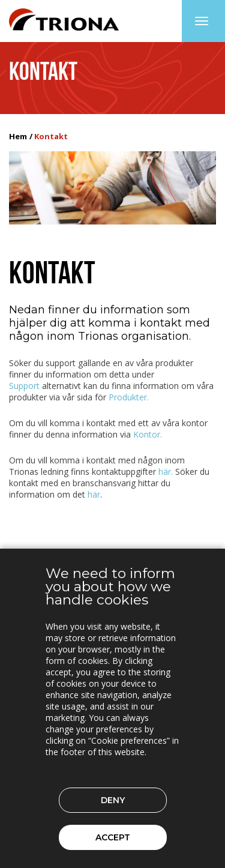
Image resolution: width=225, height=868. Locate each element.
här (94, 494)
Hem (18, 136)
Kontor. (148, 434)
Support (24, 386)
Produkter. (129, 397)
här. (166, 472)
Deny (113, 800)
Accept (113, 837)
